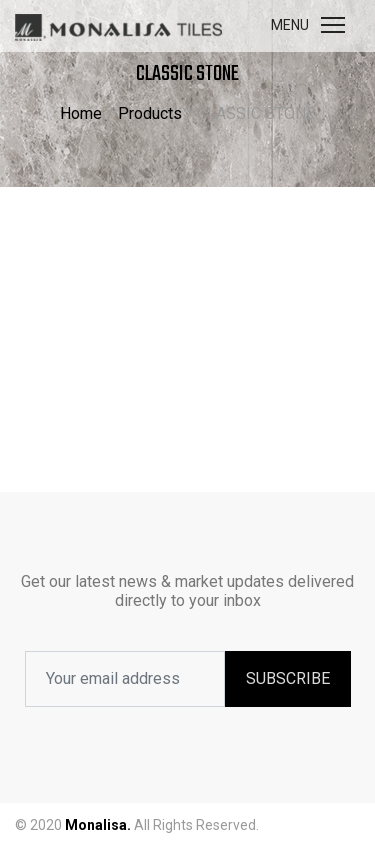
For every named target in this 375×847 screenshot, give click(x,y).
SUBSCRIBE (288, 678)
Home (81, 113)
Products (150, 113)
